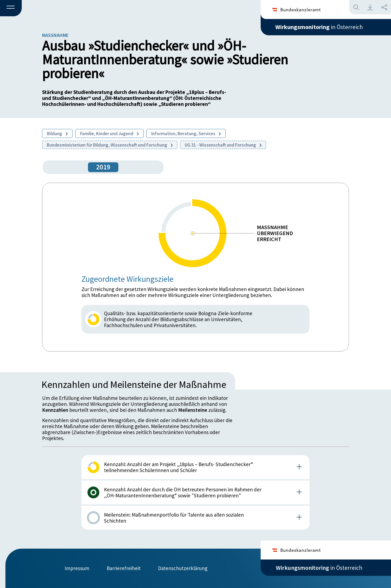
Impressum (77, 568)
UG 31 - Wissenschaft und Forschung (223, 145)
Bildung (57, 134)
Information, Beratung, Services (186, 134)
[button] (11, 8)
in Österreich (319, 27)
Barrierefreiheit (124, 568)
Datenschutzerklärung (183, 568)
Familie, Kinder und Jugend (109, 134)
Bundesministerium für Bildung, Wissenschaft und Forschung (110, 145)
